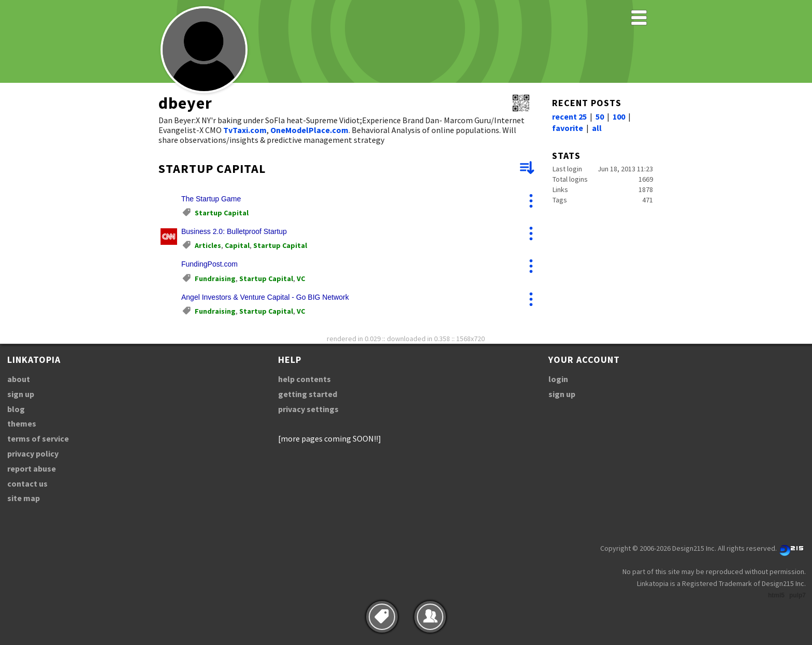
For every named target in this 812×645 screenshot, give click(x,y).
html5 (776, 595)
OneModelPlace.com (309, 130)
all (597, 128)
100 (619, 116)
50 (600, 116)
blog (16, 409)
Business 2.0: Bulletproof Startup (234, 231)
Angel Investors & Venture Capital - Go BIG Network (265, 297)
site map (24, 498)
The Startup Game (211, 199)
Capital (237, 245)
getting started (308, 394)
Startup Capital (222, 213)
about (19, 379)
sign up (21, 394)
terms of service (38, 438)
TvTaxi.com (245, 130)
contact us (27, 483)
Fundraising (215, 278)
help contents (304, 379)
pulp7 (798, 595)
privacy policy (33, 453)
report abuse (32, 468)
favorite (568, 128)
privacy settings (308, 409)
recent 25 (569, 116)
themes (22, 423)
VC (301, 278)
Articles (208, 245)
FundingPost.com (209, 264)
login (558, 379)
